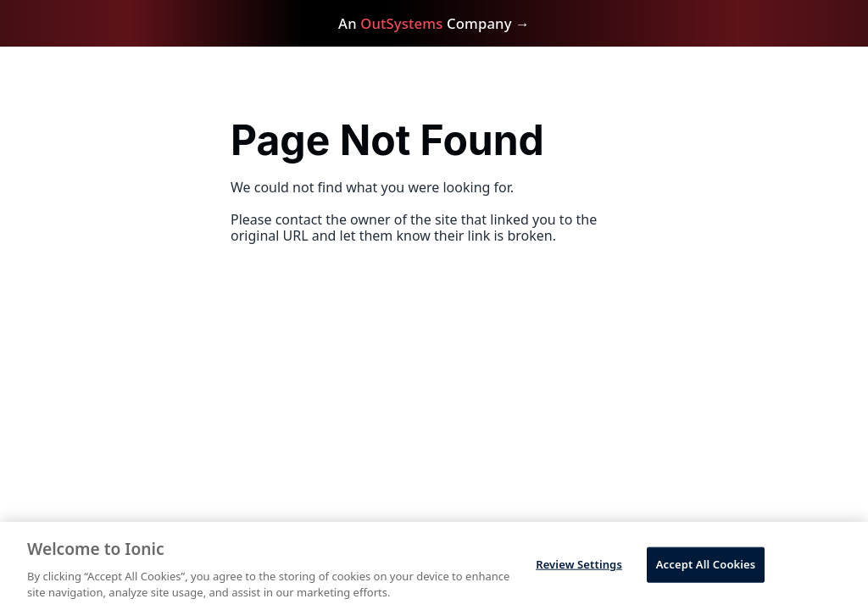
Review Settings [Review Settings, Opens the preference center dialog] (579, 564)
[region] (434, 566)
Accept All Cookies (706, 564)
